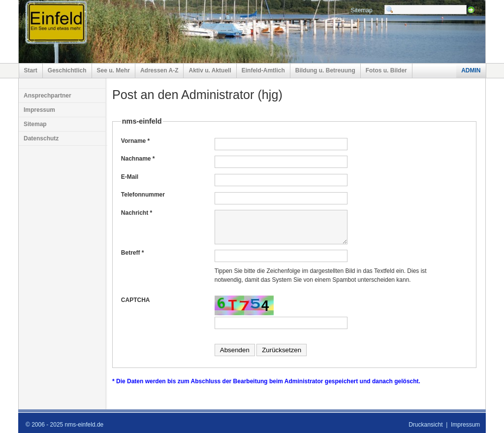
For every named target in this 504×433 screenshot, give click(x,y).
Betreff (133, 253)
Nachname (138, 159)
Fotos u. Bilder (386, 70)
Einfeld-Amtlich (263, 70)
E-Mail (130, 177)
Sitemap (362, 10)
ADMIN (471, 70)
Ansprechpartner (47, 96)
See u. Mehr (113, 70)
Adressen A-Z (159, 70)
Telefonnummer (143, 195)
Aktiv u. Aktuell (210, 70)
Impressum (39, 110)
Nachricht (137, 213)
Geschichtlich (67, 70)
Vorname (135, 141)
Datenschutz (41, 138)
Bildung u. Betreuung (325, 70)
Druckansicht (425, 425)
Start (31, 70)
